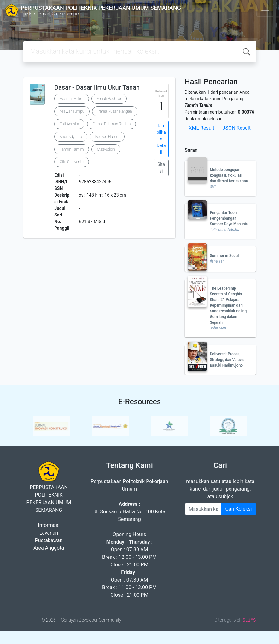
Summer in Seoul (224, 256)
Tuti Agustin (69, 124)
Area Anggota (49, 548)
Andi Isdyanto (71, 137)
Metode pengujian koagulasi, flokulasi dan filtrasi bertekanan (229, 175)
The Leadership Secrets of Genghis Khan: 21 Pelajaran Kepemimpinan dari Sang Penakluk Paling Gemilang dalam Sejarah (228, 305)
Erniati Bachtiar (109, 99)
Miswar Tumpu (72, 111)
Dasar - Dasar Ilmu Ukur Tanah (97, 87)
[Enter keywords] (203, 509)
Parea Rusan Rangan (115, 111)
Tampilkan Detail (161, 139)
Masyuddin (106, 149)
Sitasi (161, 168)
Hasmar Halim (71, 99)
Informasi (49, 525)
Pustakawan (49, 540)
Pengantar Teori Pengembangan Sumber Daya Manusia (229, 218)
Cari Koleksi (239, 509)
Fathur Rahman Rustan (111, 124)
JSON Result (237, 128)
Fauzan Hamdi (107, 137)
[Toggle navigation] (265, 10)
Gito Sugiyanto (72, 162)
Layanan (49, 533)
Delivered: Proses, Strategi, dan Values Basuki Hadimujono (227, 360)
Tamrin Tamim (72, 149)
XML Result (202, 128)
